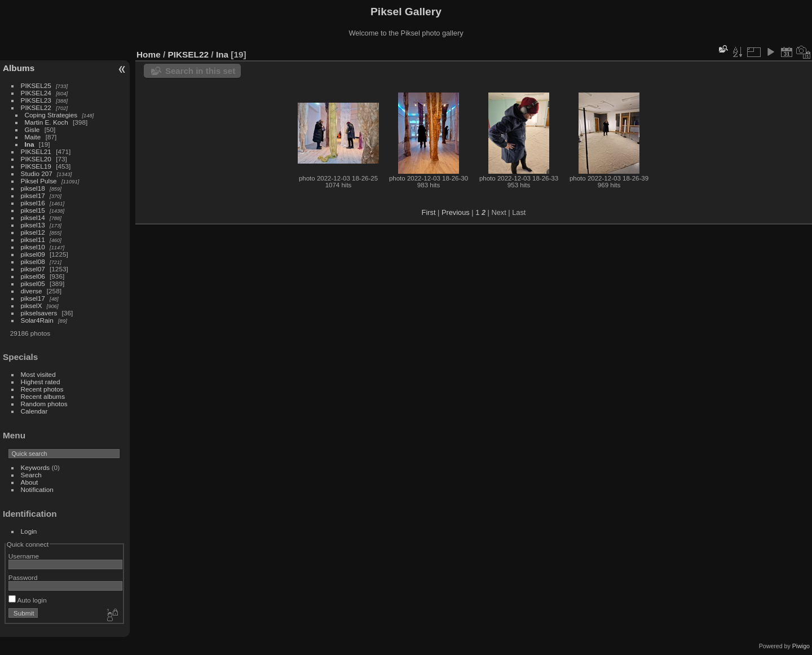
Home (149, 54)
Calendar (34, 411)
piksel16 (33, 203)
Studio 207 (37, 173)
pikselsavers (39, 313)
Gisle (32, 129)
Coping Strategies (51, 115)
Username (24, 556)
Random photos (44, 404)
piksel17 (33, 195)
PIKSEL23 (36, 100)
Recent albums (43, 396)
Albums (19, 68)
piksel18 (33, 188)
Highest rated (41, 382)
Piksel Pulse (39, 181)
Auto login (28, 600)
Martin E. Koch (47, 122)
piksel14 (33, 217)
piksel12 (33, 232)
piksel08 (33, 261)
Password (23, 577)
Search (31, 475)
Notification (37, 489)
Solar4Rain (37, 320)
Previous (456, 212)
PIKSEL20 (36, 159)
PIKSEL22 (36, 107)
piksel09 (33, 254)
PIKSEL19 (36, 166)
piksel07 (33, 269)
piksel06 (33, 276)
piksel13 (33, 225)
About (30, 482)
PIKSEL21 (36, 151)
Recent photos (42, 389)
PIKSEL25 (36, 85)
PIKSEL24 (36, 93)
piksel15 (33, 210)
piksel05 (33, 283)
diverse (32, 291)
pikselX (32, 305)
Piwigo (801, 646)
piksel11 (33, 239)
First (429, 212)
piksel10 (33, 247)
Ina (30, 144)
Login (29, 531)
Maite (33, 137)
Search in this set (200, 71)
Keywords (36, 467)
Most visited (38, 374)
